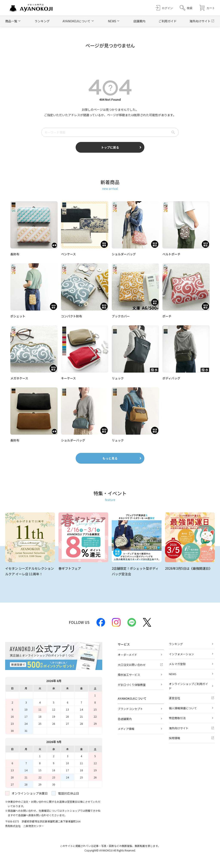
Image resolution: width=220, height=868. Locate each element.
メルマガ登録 (177, 664)
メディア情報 (126, 729)
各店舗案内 (125, 719)
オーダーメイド (127, 655)
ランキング (42, 21)
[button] (186, 8)
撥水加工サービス (129, 675)
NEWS (173, 674)
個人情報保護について (183, 708)
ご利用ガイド (168, 21)
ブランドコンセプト (130, 709)
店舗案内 (139, 21)
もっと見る (110, 458)
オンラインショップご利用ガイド (188, 686)
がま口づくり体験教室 (132, 685)
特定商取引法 (177, 718)
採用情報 (174, 738)
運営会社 (174, 698)
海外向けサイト (200, 21)
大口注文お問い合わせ (132, 665)
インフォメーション (181, 654)
